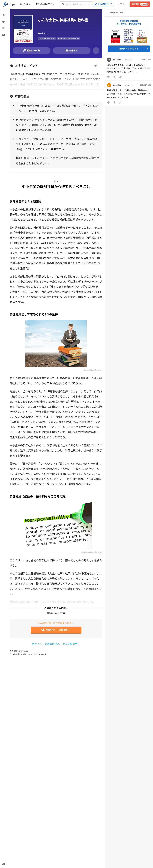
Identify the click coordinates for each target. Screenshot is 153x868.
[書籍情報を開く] (72, 51)
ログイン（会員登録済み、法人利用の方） (56, 644)
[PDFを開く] (32, 51)
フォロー (127, 60)
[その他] (96, 51)
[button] (129, 69)
